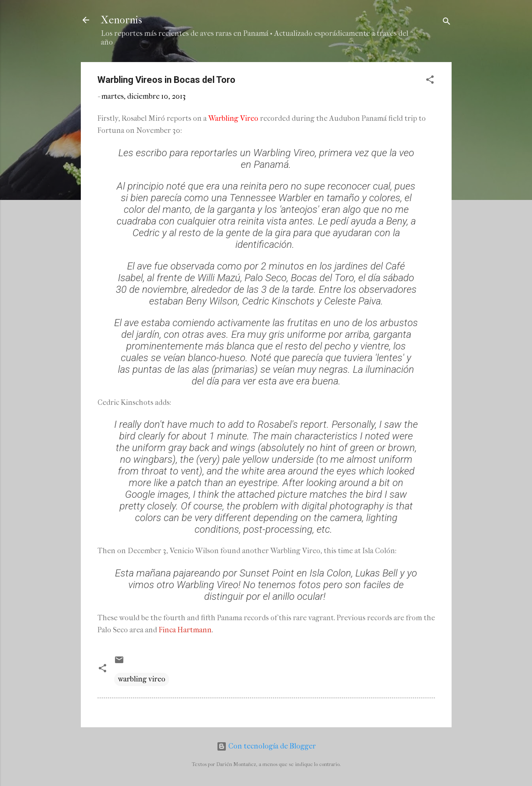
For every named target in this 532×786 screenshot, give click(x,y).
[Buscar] (447, 23)
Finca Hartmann (185, 630)
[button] (430, 81)
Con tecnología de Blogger (266, 746)
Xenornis (121, 20)
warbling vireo (142, 679)
